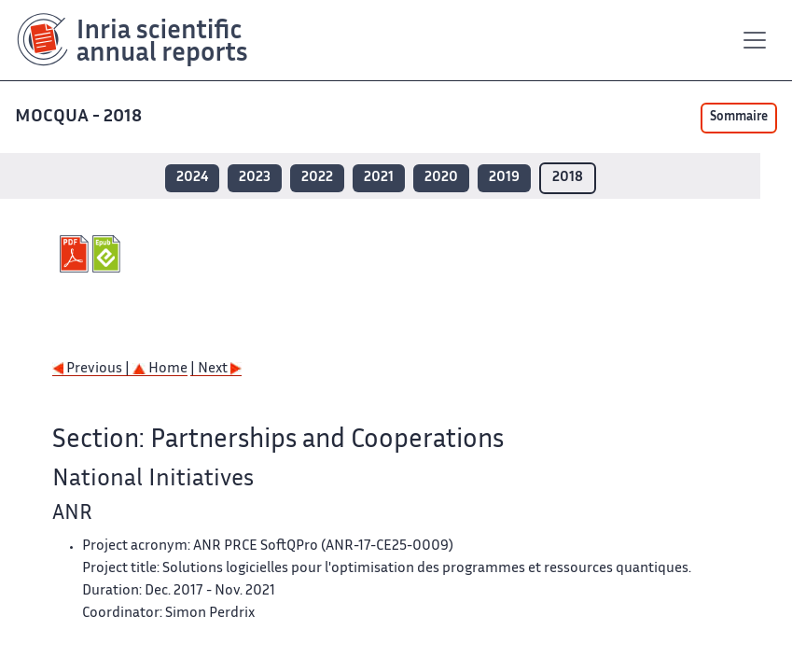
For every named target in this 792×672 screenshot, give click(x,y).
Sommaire (739, 118)
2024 (192, 178)
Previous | (92, 369)
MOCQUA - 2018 (80, 117)
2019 (504, 178)
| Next (216, 369)
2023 (255, 178)
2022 (317, 178)
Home (160, 369)
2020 (441, 178)
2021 (379, 178)
